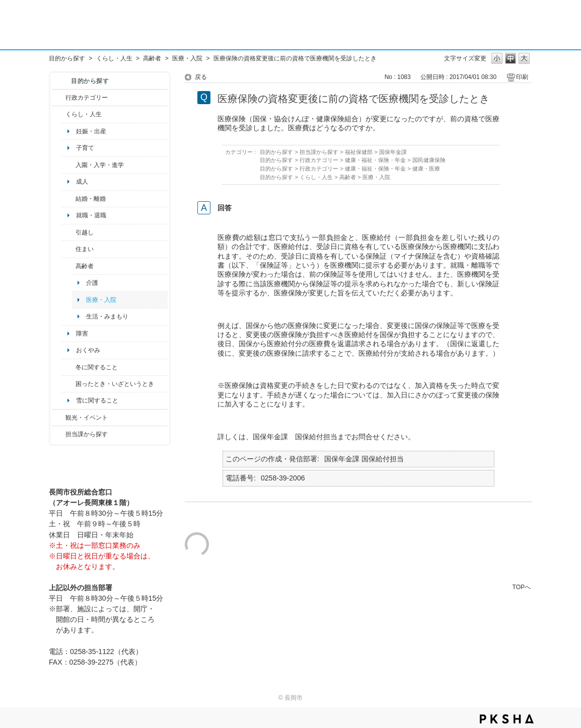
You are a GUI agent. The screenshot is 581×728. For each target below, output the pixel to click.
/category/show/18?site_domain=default (59, 418)
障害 (82, 334)
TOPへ (522, 587)
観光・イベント (87, 418)
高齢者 (152, 58)
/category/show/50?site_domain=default (69, 165)
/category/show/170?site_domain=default (69, 249)
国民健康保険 (429, 160)
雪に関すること (97, 400)
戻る (201, 77)
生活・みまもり (107, 316)
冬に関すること (97, 367)
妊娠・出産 (91, 131)
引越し (85, 232)
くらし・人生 (114, 58)
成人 (82, 182)
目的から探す (67, 58)
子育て (85, 148)
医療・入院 (187, 58)
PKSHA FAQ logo (507, 719)
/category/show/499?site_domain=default (69, 367)
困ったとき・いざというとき (115, 384)
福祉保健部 (359, 152)
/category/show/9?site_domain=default (59, 434)
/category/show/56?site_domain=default (69, 199)
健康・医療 (426, 169)
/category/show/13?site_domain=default (69, 266)
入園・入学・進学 (100, 165)
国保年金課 (393, 152)
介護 (92, 283)
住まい (85, 249)
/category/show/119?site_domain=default (69, 232)
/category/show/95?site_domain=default (69, 384)
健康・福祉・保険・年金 (375, 160)
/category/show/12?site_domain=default (59, 114)
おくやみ (88, 350)
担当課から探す (87, 434)
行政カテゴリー (87, 98)
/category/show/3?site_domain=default (59, 98)
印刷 (522, 77)
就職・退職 (91, 215)
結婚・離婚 (91, 199)
